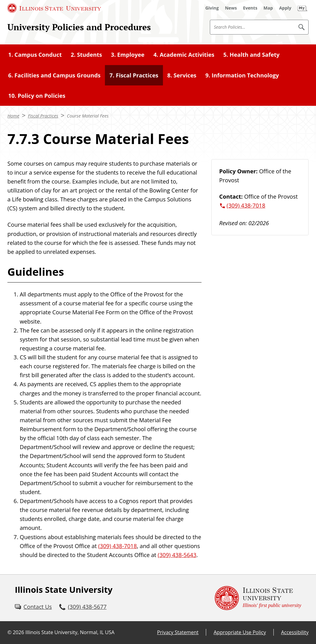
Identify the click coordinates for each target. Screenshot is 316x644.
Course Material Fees (88, 116)
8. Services (182, 75)
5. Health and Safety (252, 55)
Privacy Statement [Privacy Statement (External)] (178, 632)
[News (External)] (231, 8)
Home (13, 116)
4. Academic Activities (184, 55)
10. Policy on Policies (37, 96)
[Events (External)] (250, 8)
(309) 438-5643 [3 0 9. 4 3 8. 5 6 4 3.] (177, 555)
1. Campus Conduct (35, 55)
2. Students (86, 55)
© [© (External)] (9, 632)
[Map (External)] (268, 8)
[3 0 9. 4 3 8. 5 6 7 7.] (83, 607)
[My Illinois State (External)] (302, 8)
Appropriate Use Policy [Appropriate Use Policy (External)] (240, 632)
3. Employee (128, 55)
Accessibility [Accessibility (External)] (295, 632)
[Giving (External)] (212, 8)
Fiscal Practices (43, 116)
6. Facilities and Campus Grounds (54, 75)
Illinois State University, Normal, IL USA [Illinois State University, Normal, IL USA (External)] (70, 632)
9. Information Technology (242, 75)
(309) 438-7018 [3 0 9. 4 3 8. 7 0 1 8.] (117, 546)
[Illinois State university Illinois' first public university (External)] (258, 598)
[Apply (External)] (285, 8)
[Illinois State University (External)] (54, 8)
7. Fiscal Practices (134, 75)
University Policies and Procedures (79, 27)
